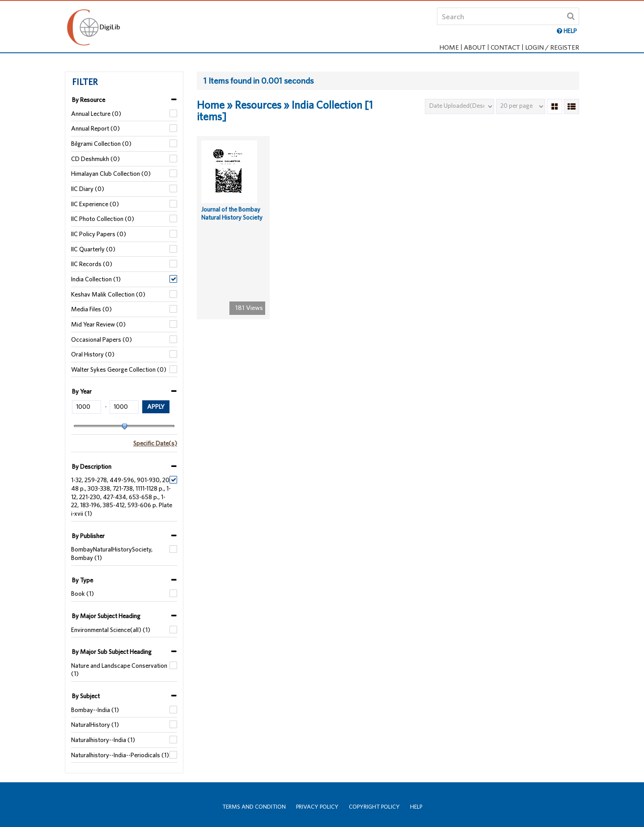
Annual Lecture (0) (96, 114)
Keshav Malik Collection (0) (108, 294)
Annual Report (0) (95, 128)
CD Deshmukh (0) (95, 159)
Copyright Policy (374, 807)
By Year (82, 391)
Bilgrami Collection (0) (101, 144)
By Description (92, 467)
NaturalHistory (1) (95, 725)
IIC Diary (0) (88, 189)
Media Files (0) (91, 309)
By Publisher (88, 536)
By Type (83, 580)
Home (449, 47)
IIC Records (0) (92, 264)
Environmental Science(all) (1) (111, 630)
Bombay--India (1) (95, 710)
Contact (505, 47)
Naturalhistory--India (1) (103, 740)
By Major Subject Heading (106, 616)
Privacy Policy (317, 807)
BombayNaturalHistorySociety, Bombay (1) (112, 553)
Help (416, 807)
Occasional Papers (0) (102, 339)
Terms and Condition (254, 807)
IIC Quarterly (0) (93, 249)
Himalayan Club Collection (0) (111, 174)
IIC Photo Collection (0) (103, 219)
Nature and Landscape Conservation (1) (119, 670)
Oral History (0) (93, 354)
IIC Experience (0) (95, 204)
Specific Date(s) (155, 443)
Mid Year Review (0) (98, 324)
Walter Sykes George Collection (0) (119, 369)
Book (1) (83, 594)
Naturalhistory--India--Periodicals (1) (120, 755)
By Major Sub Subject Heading (112, 652)
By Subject (86, 696)
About (475, 47)
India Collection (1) (96, 279)
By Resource (89, 100)
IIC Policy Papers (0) (99, 234)
